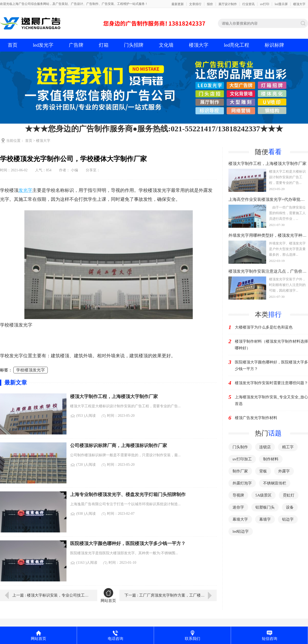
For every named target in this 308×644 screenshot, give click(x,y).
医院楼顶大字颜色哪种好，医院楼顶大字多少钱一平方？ (271, 365)
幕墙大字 (240, 519)
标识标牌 (274, 45)
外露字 (284, 471)
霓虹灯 (289, 495)
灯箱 (104, 45)
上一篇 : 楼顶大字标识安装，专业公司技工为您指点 (51, 595)
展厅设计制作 (228, 4)
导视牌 (238, 495)
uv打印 (265, 4)
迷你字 (238, 507)
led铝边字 (241, 531)
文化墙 (166, 45)
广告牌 (76, 45)
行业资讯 (248, 4)
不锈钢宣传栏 (275, 483)
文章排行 (195, 4)
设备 (290, 507)
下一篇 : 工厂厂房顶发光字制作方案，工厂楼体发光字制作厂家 (171, 595)
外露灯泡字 (242, 483)
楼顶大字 (299, 4)
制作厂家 (240, 471)
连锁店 (265, 447)
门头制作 (240, 447)
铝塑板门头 (265, 507)
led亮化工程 (237, 45)
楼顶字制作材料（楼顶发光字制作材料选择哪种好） (271, 345)
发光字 (25, 190)
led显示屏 (281, 4)
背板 (263, 471)
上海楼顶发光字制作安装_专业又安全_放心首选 (271, 400)
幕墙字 (265, 519)
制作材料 (271, 459)
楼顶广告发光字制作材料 (256, 418)
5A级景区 (263, 495)
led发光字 (43, 45)
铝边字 (288, 519)
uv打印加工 (242, 459)
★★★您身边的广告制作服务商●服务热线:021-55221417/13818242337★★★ (154, 129)
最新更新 (178, 4)
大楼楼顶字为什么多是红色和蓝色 (264, 327)
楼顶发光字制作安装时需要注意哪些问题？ (271, 383)
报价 (210, 4)
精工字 (288, 447)
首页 (13, 45)
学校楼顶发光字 (31, 370)
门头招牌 (134, 45)
